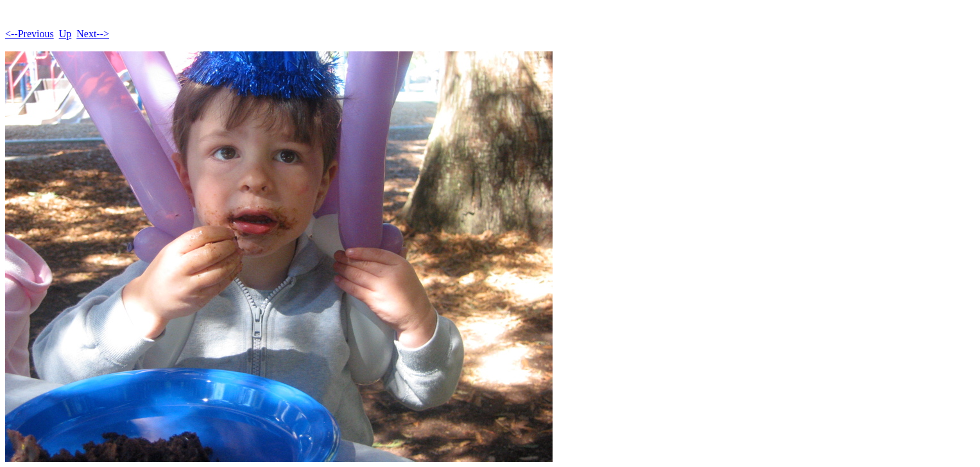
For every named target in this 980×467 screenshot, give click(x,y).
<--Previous (30, 34)
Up (65, 34)
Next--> (93, 34)
